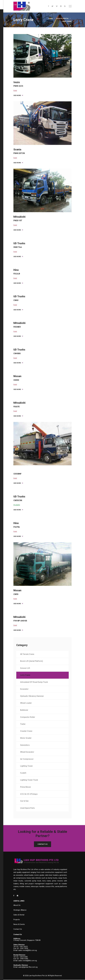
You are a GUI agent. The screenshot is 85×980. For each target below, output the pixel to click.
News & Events (19, 925)
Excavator (24, 689)
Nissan (17, 378)
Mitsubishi (19, 218)
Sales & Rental (62, 18)
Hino (17, 272)
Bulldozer (24, 710)
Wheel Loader (26, 703)
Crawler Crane (26, 731)
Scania (19, 151)
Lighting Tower (27, 766)
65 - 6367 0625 (22, 947)
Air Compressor (27, 759)
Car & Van (24, 801)
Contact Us (42, 844)
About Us (17, 905)
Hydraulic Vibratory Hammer (32, 696)
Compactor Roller (28, 717)
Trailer (23, 724)
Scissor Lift (25, 668)
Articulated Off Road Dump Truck (34, 682)
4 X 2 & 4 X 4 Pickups (29, 794)
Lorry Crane (25, 675)
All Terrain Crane (27, 654)
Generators (25, 745)
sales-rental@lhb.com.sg (28, 951)
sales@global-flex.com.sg (28, 967)
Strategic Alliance (20, 910)
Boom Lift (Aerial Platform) (32, 661)
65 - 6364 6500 (22, 957)
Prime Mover (26, 787)
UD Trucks (19, 245)
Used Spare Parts (28, 808)
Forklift (23, 773)
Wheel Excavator (27, 752)
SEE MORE (18, 95)
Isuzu (18, 84)
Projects (17, 920)
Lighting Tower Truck (29, 780)
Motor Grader (26, 738)
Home (51, 18)
